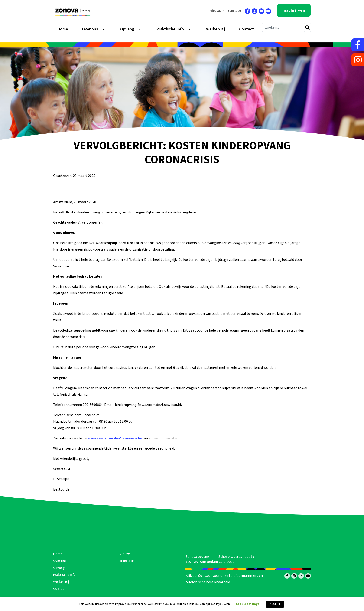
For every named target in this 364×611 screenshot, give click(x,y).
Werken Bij (61, 582)
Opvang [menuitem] (127, 29)
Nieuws (215, 11)
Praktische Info (64, 575)
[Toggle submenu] (103, 29)
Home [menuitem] (63, 29)
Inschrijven (294, 10)
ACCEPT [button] (275, 604)
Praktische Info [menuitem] (170, 29)
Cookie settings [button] (248, 604)
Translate (234, 11)
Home (58, 554)
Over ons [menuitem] (90, 29)
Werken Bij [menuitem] (216, 29)
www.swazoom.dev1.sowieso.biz (115, 438)
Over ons (60, 561)
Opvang (59, 568)
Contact (59, 589)
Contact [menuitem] (247, 29)
